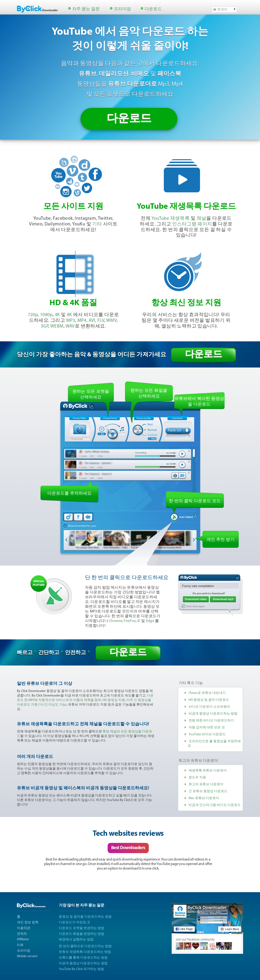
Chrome (116, 621)
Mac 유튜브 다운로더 (204, 798)
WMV (111, 321)
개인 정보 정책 (28, 923)
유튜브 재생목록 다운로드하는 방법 (85, 952)
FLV (101, 321)
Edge (150, 621)
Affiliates (23, 939)
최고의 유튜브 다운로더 (206, 784)
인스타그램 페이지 (192, 224)
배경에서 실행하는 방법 (76, 940)
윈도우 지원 (197, 778)
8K (70, 315)
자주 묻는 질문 (86, 9)
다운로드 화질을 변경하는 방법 (82, 934)
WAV (70, 326)
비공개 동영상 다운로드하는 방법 (213, 714)
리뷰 (20, 945)
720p (33, 315)
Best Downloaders (128, 848)
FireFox (130, 621)
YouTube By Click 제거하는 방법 (81, 969)
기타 (97, 224)
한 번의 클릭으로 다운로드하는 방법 (85, 946)
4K (57, 315)
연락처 (22, 934)
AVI (92, 321)
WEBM (57, 326)
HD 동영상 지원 (114, 700)
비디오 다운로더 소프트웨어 (209, 707)
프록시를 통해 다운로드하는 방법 (83, 958)
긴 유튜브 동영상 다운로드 (208, 791)
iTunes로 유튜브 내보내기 (207, 693)
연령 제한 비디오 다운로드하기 (211, 721)
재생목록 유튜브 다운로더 (208, 771)
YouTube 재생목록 (170, 219)
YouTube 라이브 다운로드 (207, 734)
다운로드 (153, 9)
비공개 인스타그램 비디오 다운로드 (215, 805)
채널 (202, 219)
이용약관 (24, 928)
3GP (45, 326)
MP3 (71, 321)
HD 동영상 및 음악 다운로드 (209, 700)
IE (139, 621)
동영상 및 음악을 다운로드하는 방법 (85, 917)
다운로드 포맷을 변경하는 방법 (82, 928)
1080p (46, 315)
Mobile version (27, 956)
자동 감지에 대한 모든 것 (207, 728)
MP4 (82, 321)
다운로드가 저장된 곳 (75, 923)
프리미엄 (122, 9)
